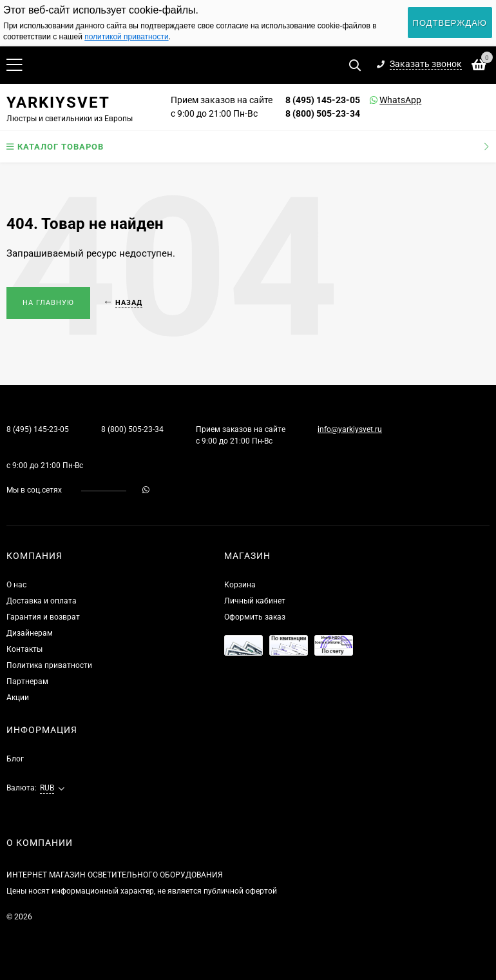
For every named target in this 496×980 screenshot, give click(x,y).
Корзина (240, 585)
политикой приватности (126, 37)
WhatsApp (384, 100)
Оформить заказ (255, 617)
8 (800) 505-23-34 (323, 113)
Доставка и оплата (42, 601)
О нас (16, 585)
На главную (48, 303)
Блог (15, 759)
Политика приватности (49, 665)
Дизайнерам (30, 633)
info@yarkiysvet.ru (350, 429)
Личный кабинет (255, 601)
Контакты (24, 649)
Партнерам (27, 681)
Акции (18, 698)
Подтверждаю (450, 23)
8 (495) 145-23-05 (323, 100)
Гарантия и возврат (43, 617)
